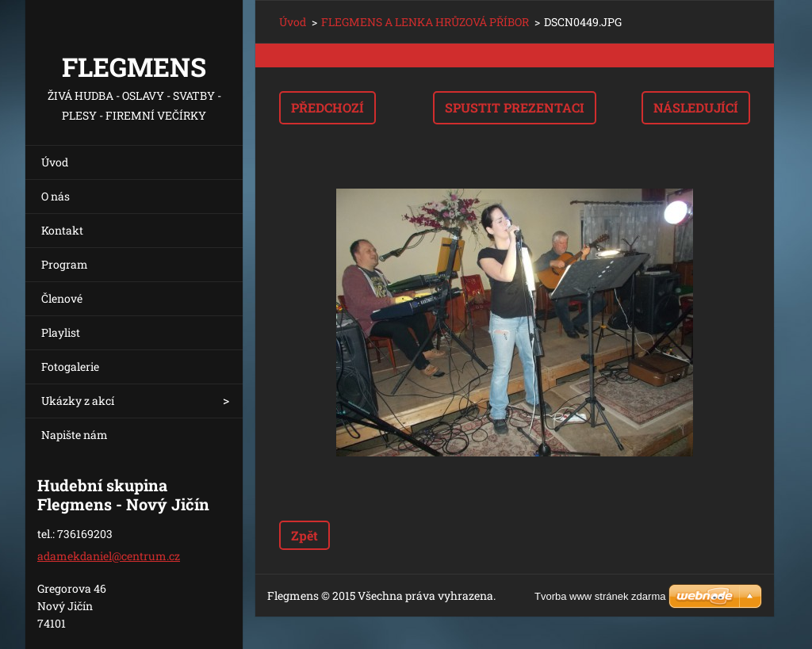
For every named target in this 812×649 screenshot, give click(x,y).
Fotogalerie (70, 366)
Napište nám (75, 435)
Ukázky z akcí (78, 401)
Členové (62, 298)
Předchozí (327, 107)
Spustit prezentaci (515, 107)
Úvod (55, 162)
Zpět (304, 535)
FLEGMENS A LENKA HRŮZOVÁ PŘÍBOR (425, 22)
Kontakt (62, 230)
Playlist (61, 332)
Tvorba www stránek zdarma (600, 596)
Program (65, 264)
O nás (56, 196)
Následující (696, 107)
